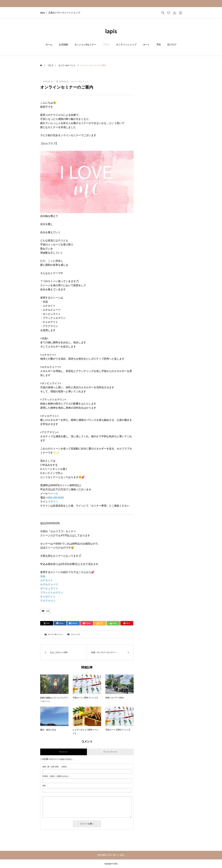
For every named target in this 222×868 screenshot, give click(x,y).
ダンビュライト (49, 588)
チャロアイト (48, 597)
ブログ (106, 45)
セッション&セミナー (85, 45)
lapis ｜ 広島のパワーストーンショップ (60, 13)
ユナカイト (47, 580)
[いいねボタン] (43, 611)
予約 (159, 45)
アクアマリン (48, 601)
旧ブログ (172, 45)
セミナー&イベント (80, 81)
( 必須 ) (55, 767)
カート (146, 45)
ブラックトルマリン (52, 593)
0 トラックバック (110, 752)
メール (54, 494)
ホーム (49, 45)
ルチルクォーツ (49, 584)
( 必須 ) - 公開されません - (56, 776)
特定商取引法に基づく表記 (111, 855)
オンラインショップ (126, 45)
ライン (54, 502)
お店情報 (63, 45)
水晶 (43, 576)
